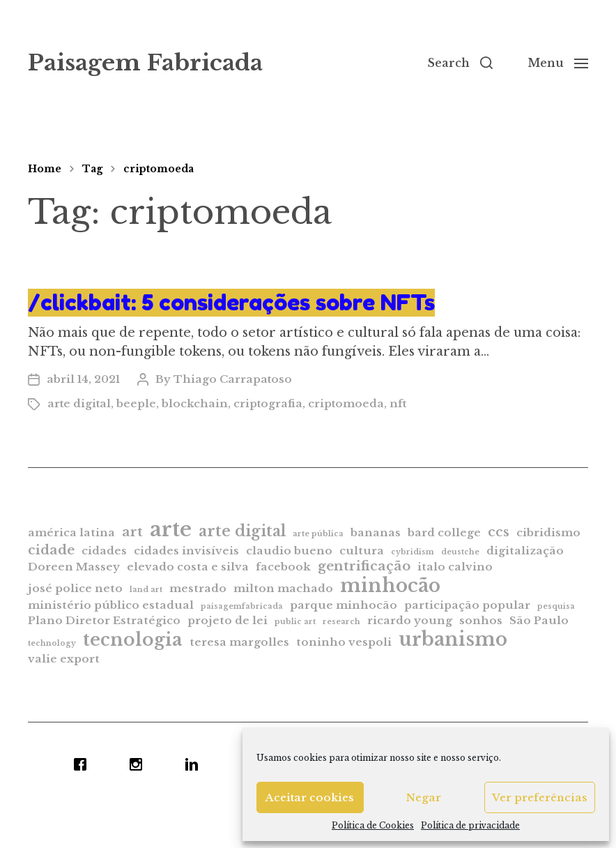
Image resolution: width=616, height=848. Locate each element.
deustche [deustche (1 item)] (460, 552)
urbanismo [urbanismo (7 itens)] (453, 639)
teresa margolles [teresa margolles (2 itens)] (239, 642)
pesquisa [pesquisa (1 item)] (556, 606)
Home (45, 169)
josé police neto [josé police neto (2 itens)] (75, 588)
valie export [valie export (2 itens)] (64, 659)
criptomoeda (159, 169)
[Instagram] (139, 764)
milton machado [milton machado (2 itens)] (283, 588)
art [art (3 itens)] (132, 532)
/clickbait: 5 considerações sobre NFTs (231, 302)
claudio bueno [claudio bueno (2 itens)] (289, 551)
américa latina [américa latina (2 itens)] (71, 532)
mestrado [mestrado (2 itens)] (198, 588)
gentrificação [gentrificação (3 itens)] (364, 566)
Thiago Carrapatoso (233, 379)
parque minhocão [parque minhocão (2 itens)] (344, 605)
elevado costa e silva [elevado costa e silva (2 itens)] (188, 567)
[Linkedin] (195, 764)
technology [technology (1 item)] (52, 643)
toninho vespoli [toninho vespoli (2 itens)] (344, 642)
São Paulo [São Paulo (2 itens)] (539, 620)
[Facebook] (84, 764)
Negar (424, 797)
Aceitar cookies (310, 797)
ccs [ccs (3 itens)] (499, 532)
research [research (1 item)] (341, 622)
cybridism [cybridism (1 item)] (413, 552)
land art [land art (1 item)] (146, 590)
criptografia (268, 403)
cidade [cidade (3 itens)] (51, 550)
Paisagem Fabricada (145, 63)
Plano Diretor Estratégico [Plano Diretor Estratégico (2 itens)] (104, 620)
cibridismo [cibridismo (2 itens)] (548, 532)
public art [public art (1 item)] (295, 622)
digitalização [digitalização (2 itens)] (525, 551)
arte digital (79, 403)
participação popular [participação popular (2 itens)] (467, 605)
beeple (136, 403)
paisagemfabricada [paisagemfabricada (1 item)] (242, 606)
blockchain (195, 403)
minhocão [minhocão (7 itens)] (390, 585)
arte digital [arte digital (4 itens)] (242, 531)
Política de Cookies (373, 825)
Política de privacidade (470, 825)
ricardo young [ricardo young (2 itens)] (410, 620)
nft (398, 403)
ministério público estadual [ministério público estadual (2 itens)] (111, 605)
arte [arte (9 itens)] (171, 529)
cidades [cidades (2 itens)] (104, 551)
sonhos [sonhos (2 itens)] (481, 620)
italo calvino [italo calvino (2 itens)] (455, 567)
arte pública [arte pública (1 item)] (318, 534)
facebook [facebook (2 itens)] (283, 567)
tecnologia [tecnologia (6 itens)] (133, 639)
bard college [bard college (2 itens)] (444, 532)
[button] (460, 63)
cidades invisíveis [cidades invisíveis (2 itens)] (186, 551)
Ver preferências (540, 797)
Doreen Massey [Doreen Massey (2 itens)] (74, 567)
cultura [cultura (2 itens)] (362, 551)
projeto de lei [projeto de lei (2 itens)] (228, 620)
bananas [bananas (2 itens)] (376, 532)
